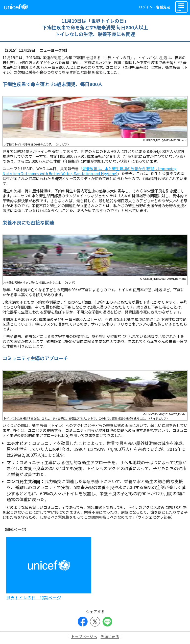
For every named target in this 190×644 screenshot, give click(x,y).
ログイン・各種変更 (154, 7)
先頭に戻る (110, 636)
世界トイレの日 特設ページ (34, 598)
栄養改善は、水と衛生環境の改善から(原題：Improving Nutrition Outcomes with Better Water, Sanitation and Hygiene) (90, 171)
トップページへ (84, 636)
